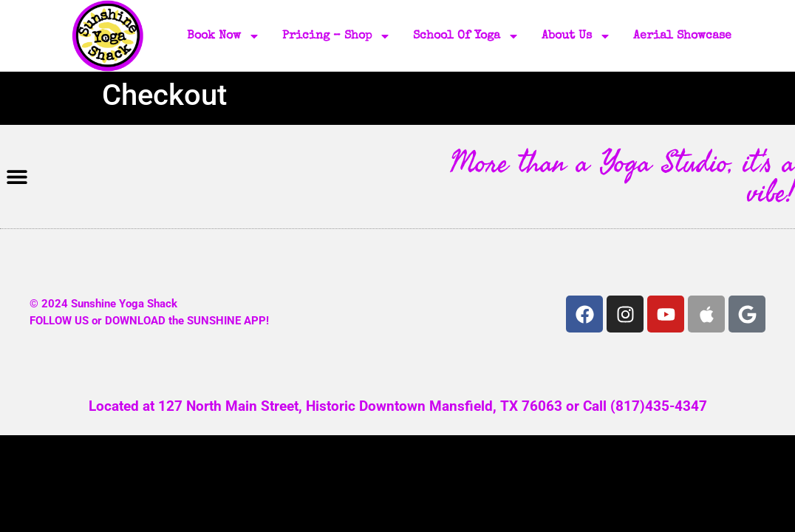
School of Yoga (466, 36)
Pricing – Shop (337, 36)
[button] (17, 177)
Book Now (224, 36)
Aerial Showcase (682, 36)
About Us (576, 36)
